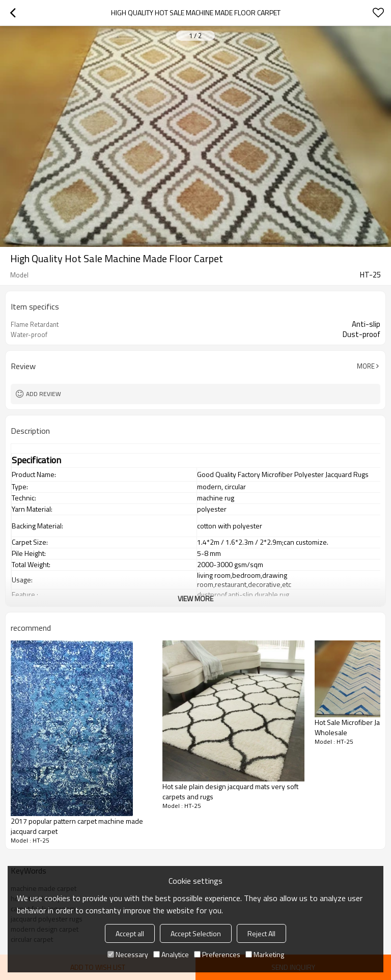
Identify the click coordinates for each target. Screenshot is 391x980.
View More (195, 598)
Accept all (130, 933)
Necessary (128, 954)
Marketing (265, 954)
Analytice (171, 954)
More (366, 366)
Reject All (261, 933)
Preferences (217, 954)
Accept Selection (196, 933)
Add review (44, 394)
